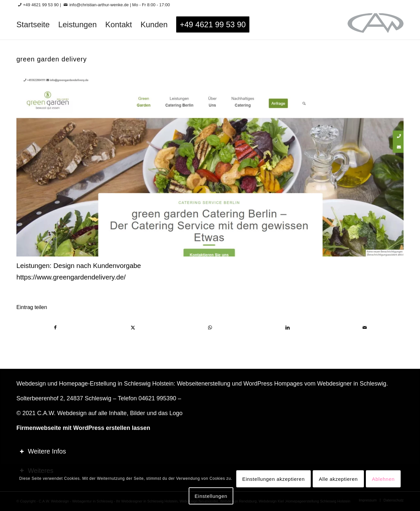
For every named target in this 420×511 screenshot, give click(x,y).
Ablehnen (383, 479)
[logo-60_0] (376, 25)
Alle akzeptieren (338, 479)
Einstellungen (211, 496)
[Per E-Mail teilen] (365, 328)
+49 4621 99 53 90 (41, 5)
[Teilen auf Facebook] (55, 328)
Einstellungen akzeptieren (273, 479)
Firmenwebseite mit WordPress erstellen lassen (83, 428)
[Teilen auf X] (133, 328)
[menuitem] (33, 25)
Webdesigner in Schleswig (352, 384)
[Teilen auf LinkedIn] (288, 328)
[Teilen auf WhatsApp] (210, 328)
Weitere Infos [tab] (43, 451)
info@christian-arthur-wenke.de (99, 5)
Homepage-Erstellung (88, 384)
